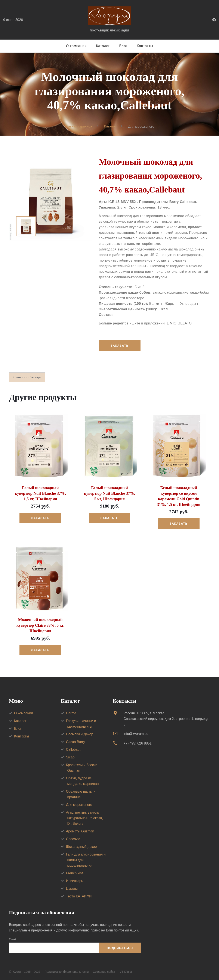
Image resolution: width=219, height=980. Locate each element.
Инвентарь (75, 880)
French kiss (75, 873)
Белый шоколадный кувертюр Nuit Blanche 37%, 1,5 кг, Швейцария (40, 494)
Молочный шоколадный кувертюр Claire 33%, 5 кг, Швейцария (40, 625)
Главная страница (78, 126)
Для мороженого (79, 804)
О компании (76, 46)
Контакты (145, 46)
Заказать (120, 346)
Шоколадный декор (81, 846)
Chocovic (73, 839)
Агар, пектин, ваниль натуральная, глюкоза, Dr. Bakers (85, 818)
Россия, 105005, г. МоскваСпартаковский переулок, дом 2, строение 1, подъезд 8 (166, 718)
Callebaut (73, 749)
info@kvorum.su (136, 733)
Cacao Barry (76, 741)
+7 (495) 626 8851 (137, 743)
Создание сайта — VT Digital (113, 971)
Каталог (103, 46)
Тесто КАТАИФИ (79, 896)
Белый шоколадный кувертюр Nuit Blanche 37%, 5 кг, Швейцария (109, 494)
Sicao (70, 757)
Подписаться (120, 947)
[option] (51, 199)
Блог (123, 46)
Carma (71, 713)
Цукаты (72, 888)
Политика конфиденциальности (67, 971)
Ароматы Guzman (80, 831)
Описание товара (29, 378)
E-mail (13, 939)
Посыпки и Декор (80, 734)
